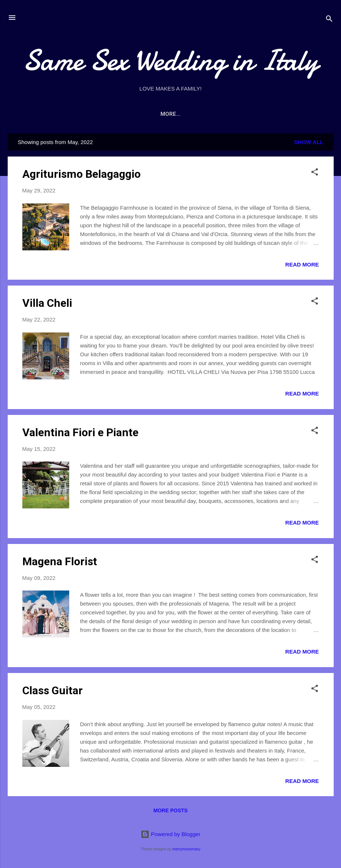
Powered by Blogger (170, 834)
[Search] (329, 20)
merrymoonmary (186, 849)
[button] (315, 173)
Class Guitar (53, 690)
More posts (170, 810)
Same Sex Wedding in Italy (171, 60)
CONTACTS (256, 114)
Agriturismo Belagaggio (81, 174)
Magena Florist (60, 561)
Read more (302, 264)
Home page (86, 114)
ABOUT (125, 114)
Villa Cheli (47, 303)
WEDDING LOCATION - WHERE (187, 114)
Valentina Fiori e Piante (80, 432)
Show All (309, 142)
